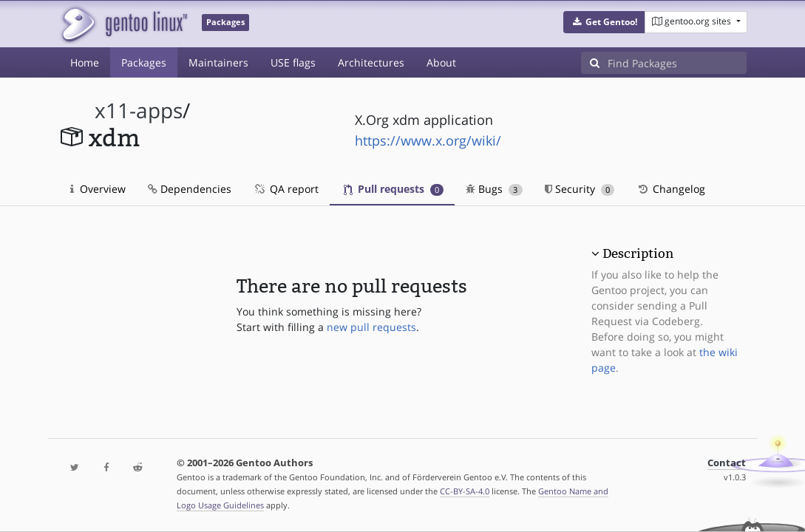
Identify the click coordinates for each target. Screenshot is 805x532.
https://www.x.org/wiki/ (428, 140)
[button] (604, 22)
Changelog (671, 189)
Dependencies (190, 189)
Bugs (494, 189)
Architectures (371, 62)
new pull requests (371, 327)
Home (85, 62)
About (441, 62)
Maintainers (218, 62)
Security (580, 189)
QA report (286, 189)
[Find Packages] (677, 63)
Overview (98, 189)
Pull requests (394, 189)
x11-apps (139, 110)
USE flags (293, 62)
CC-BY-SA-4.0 (465, 491)
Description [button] (638, 253)
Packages (144, 62)
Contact (727, 463)
